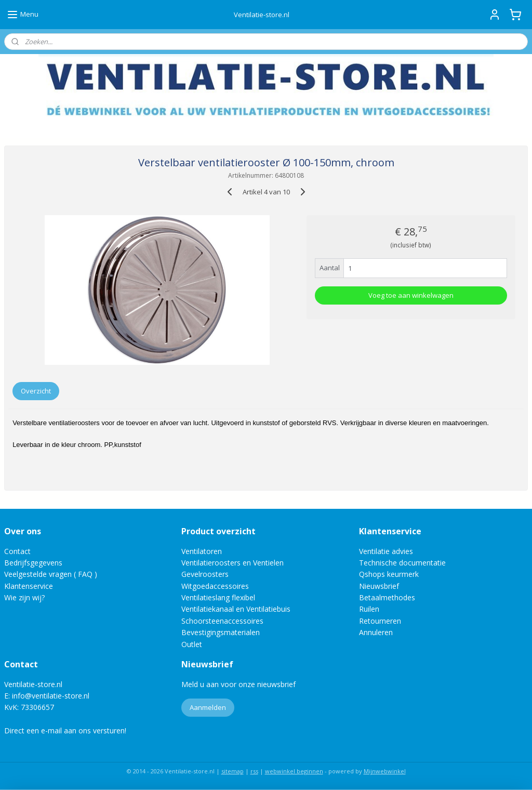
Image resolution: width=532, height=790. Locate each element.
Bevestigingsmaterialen (221, 632)
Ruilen (369, 609)
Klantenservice (29, 586)
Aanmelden (208, 707)
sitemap (232, 771)
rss (254, 771)
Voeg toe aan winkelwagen (411, 295)
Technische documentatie (402, 563)
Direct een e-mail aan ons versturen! (65, 730)
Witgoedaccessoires (215, 586)
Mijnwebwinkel (385, 771)
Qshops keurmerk (389, 574)
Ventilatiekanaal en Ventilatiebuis (236, 609)
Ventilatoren (202, 551)
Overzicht (36, 391)
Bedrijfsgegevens (33, 563)
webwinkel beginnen (294, 771)
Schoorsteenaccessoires (222, 621)
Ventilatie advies (386, 551)
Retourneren (380, 621)
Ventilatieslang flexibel (218, 597)
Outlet (193, 644)
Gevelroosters (205, 574)
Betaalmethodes (387, 597)
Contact (17, 551)
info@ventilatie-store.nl (51, 696)
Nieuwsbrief (379, 586)
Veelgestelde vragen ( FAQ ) (51, 574)
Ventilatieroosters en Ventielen (232, 563)
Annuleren (376, 632)
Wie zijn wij (23, 597)
